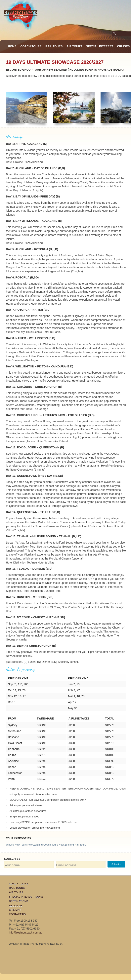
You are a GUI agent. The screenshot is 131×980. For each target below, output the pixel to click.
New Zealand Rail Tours (72, 845)
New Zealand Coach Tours (43, 845)
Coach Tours (31, 46)
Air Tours (74, 46)
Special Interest (100, 46)
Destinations (19, 901)
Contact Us (17, 914)
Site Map (15, 910)
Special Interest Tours (26, 897)
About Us (16, 905)
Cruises (123, 46)
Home (12, 46)
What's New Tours (16, 845)
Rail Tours (54, 46)
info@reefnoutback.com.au (26, 933)
